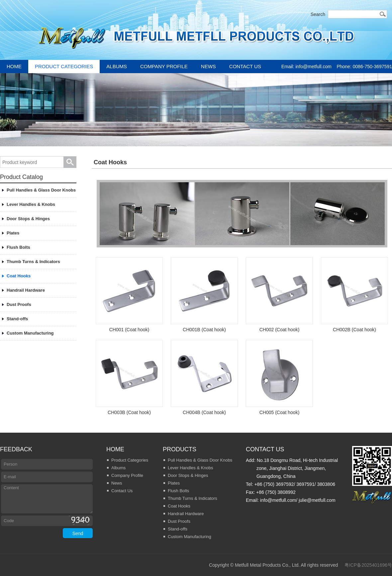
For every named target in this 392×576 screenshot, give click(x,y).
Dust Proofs (19, 304)
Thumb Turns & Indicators (33, 262)
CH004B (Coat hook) (204, 377)
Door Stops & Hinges (28, 219)
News (208, 66)
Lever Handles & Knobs (31, 204)
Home (14, 66)
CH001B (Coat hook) (204, 295)
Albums (117, 66)
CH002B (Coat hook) (354, 295)
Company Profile (164, 66)
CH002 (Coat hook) (279, 295)
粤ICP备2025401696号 (368, 565)
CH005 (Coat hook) (279, 377)
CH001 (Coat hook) (129, 295)
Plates (13, 233)
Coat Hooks (19, 276)
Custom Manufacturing (30, 333)
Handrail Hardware (26, 290)
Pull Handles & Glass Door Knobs (41, 190)
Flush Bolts (18, 247)
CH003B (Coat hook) (129, 377)
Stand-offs (17, 319)
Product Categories (64, 66)
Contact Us (245, 66)
